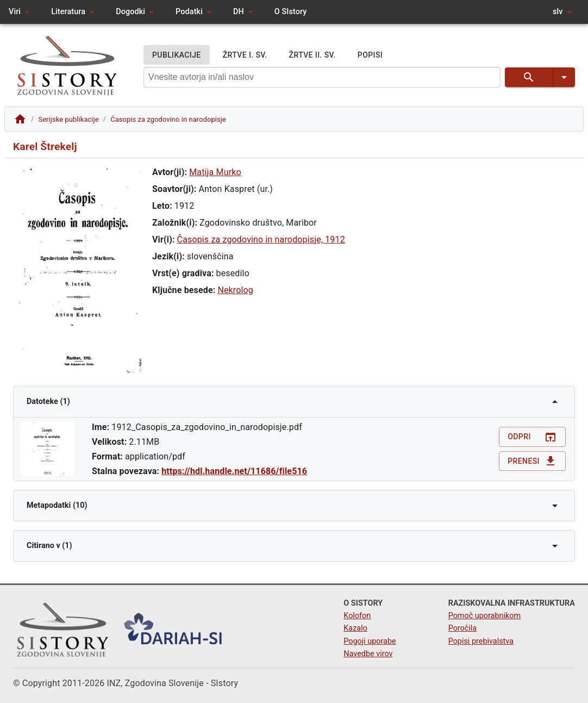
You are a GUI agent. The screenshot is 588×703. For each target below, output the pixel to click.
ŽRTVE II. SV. (312, 55)
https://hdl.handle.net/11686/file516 (234, 471)
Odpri (532, 437)
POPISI (370, 55)
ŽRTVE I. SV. (245, 55)
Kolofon (357, 616)
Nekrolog (235, 290)
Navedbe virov (368, 654)
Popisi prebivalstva (481, 641)
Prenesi (532, 461)
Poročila (463, 628)
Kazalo (355, 628)
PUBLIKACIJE (177, 55)
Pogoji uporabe (370, 641)
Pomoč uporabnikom (484, 616)
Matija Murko (215, 172)
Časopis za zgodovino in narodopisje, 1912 (261, 239)
